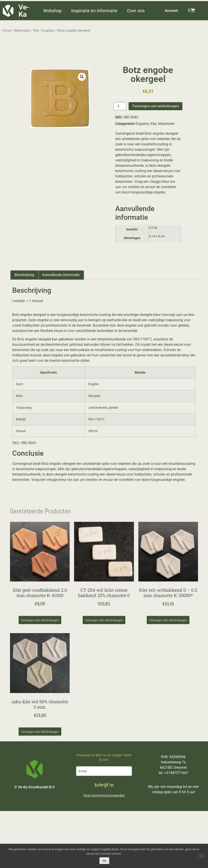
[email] (104, 771)
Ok (105, 861)
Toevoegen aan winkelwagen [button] (40, 620)
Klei (36, 30)
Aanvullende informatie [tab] (61, 275)
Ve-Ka (24, 11)
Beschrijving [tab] (24, 275)
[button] (55, 11)
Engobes (48, 30)
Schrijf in (104, 785)
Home (7, 30)
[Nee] (201, 856)
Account (171, 11)
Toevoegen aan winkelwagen (155, 106)
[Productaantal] (120, 106)
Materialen (22, 30)
